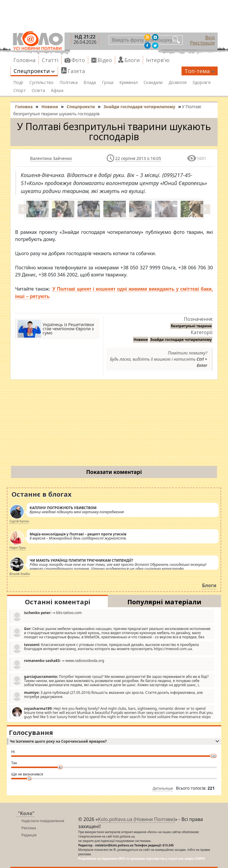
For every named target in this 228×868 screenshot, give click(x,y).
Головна (24, 60)
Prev (24, 209)
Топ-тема (200, 71)
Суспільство (41, 82)
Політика (69, 82)
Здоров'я (201, 82)
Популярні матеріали (164, 602)
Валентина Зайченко (51, 158)
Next (206, 209)
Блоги (132, 60)
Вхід (210, 38)
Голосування (31, 732)
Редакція (29, 835)
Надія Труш (18, 548)
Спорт (20, 90)
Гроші (108, 82)
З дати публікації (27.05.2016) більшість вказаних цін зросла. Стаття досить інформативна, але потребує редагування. (107, 696)
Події (18, 82)
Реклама (29, 828)
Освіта (38, 90)
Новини (141, 340)
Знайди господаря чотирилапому (181, 340)
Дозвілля (178, 82)
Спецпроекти (34, 71)
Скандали (153, 82)
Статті (50, 60)
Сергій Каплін (19, 521)
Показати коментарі (114, 472)
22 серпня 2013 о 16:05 (138, 158)
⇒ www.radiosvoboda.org (58, 664)
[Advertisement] (114, 424)
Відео (105, 60)
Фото (78, 60)
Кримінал (129, 82)
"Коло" (26, 813)
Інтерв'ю (158, 60)
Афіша (57, 90)
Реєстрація (202, 43)
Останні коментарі (58, 602)
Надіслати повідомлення (43, 821)
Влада (90, 82)
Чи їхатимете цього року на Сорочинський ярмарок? (114, 741)
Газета (76, 71)
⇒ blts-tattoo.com (47, 616)
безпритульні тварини (191, 326)
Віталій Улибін (20, 574)
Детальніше (163, 788)
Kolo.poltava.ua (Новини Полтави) (137, 819)
